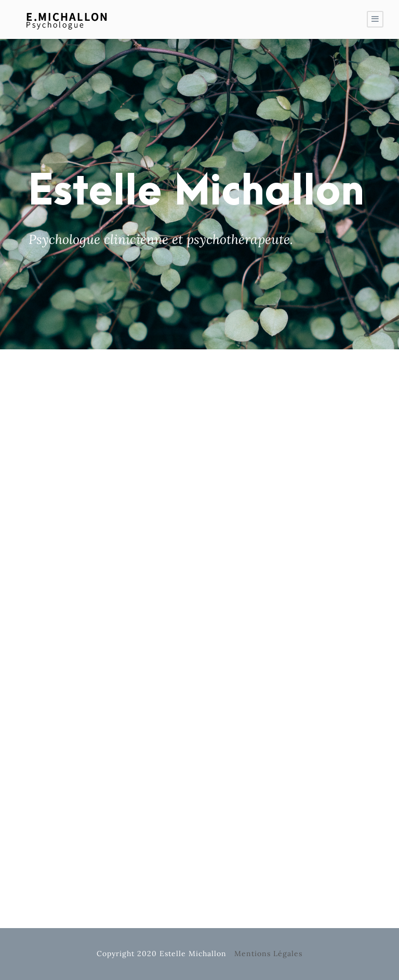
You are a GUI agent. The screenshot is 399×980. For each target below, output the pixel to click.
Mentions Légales (268, 954)
